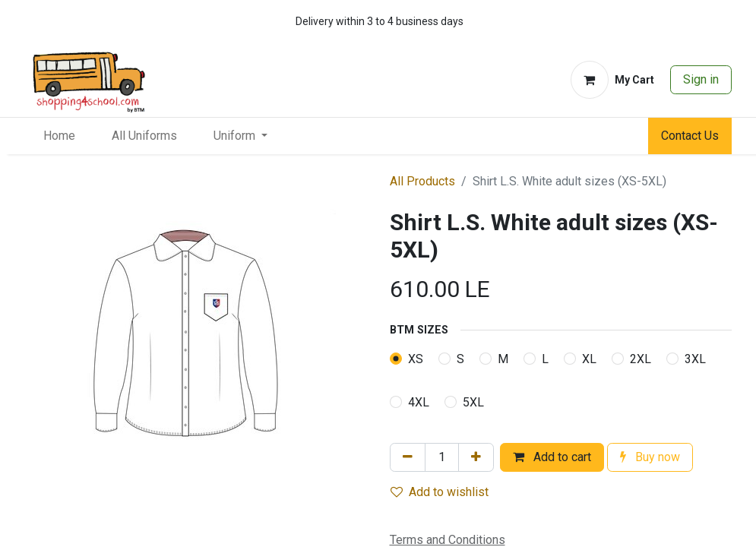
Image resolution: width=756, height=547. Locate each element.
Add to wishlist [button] (440, 492)
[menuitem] (59, 136)
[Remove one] (408, 457)
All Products (422, 181)
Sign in (701, 79)
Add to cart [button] (552, 457)
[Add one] (476, 457)
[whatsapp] (673, 21)
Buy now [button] (650, 457)
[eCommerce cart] (612, 80)
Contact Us (690, 136)
